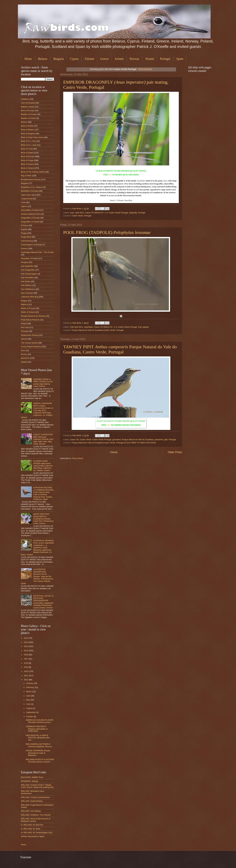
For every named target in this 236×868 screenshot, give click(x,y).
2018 (26, 663)
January (30, 683)
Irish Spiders (26, 285)
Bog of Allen (26, 176)
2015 (26, 651)
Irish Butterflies (27, 266)
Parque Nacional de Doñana (33, 316)
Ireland (119, 59)
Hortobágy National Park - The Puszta (37, 252)
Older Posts (175, 452)
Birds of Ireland (27, 168)
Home (28, 59)
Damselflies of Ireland (30, 210)
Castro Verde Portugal (118, 213)
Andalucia (25, 99)
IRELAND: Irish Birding (31, 811)
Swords (24, 339)
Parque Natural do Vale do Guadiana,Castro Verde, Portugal (98, 330)
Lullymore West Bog (30, 297)
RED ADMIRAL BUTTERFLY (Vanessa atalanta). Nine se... (40, 745)
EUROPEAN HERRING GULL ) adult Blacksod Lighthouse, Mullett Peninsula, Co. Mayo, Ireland (37, 548)
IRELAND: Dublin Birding (32, 801)
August (29, 708)
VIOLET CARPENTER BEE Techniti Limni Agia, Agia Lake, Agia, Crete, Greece (43, 439)
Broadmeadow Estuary (31, 179)
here (110, 175)
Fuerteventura (27, 241)
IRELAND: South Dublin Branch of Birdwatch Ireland (36, 820)
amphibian (88, 327)
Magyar (24, 301)
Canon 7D (74, 439)
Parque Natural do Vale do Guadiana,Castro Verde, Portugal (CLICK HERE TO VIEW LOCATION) (114, 443)
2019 (26, 667)
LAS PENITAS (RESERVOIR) (37, 576)
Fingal (24, 233)
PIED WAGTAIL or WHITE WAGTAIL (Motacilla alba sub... (38, 738)
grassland (116, 439)
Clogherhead (26, 199)
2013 (26, 642)
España (24, 229)
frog (140, 327)
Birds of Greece (28, 164)
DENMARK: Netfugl (29, 781)
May (28, 700)
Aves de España (28, 103)
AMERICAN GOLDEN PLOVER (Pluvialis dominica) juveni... (39, 721)
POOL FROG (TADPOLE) (107, 232)
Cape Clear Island (29, 195)
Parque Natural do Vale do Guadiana (138, 439)
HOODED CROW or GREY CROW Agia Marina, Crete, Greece (43, 383)
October (30, 717)
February (30, 687)
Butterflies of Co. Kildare (31, 187)
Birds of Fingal (27, 160)
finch (23, 350)
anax (72, 213)
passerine (159, 439)
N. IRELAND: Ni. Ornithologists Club (37, 833)
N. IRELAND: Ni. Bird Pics (32, 825)
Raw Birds (77, 209)
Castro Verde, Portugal (81, 216)
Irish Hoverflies (27, 278)
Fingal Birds (26, 237)
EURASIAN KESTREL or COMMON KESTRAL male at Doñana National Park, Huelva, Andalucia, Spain (44, 493)
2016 (26, 655)
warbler (24, 362)
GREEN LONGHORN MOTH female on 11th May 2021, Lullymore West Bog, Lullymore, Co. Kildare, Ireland (37, 410)
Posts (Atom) (78, 458)
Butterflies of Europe (30, 191)
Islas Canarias (27, 293)
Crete (23, 202)
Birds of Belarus (28, 130)
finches (24, 354)
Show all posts (145, 69)
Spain (180, 59)
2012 (26, 638)
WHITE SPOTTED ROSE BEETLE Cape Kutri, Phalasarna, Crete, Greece (44, 519)
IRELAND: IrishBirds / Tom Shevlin (36, 815)
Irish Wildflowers (28, 289)
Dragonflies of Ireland (30, 222)
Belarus (43, 59)
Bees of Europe (28, 110)
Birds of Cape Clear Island (32, 137)
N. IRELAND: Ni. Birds (31, 829)
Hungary (25, 262)
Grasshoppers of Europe (31, 245)
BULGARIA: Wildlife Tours (32, 777)
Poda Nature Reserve (30, 320)
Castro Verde (85, 439)
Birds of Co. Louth (29, 145)
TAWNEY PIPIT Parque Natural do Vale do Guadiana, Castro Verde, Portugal (120, 349)
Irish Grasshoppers (29, 274)
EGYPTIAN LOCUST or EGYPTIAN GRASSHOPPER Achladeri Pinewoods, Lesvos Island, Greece (43, 602)
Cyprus (74, 59)
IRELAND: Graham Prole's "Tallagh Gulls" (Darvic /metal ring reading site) (37, 786)
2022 (26, 680)
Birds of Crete (27, 149)
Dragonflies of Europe (30, 218)
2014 (26, 646)
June (29, 704)
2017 (26, 659)
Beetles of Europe (29, 114)
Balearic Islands (28, 107)
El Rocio (25, 225)
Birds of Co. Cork (28, 141)
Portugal (165, 59)
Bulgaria (59, 59)
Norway (134, 59)
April (28, 696)
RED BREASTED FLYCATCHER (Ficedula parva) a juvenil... (40, 761)
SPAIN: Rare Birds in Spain (33, 836)
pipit (166, 439)
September (31, 712)
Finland (89, 59)
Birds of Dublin (27, 126)
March (29, 692)
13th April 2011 (76, 327)
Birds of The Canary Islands (33, 172)
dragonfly (133, 213)
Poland (150, 59)
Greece (105, 59)
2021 (26, 676)
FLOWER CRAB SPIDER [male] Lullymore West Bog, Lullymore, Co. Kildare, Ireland (43, 466)
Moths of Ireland (28, 312)
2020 (26, 671)
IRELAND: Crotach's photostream (35, 797)
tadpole (146, 327)
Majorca (24, 304)
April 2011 (79, 213)
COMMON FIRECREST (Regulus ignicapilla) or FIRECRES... (37, 729)
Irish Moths (26, 281)
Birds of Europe (28, 156)
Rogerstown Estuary (30, 335)
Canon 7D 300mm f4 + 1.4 (96, 213)
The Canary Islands (29, 343)
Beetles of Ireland (28, 118)
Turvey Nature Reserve (31, 347)
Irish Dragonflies (28, 270)
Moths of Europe (28, 308)
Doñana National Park (30, 214)
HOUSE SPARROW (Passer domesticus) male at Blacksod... (38, 753)
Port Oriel (25, 327)
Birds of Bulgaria (28, 134)
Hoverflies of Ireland (30, 258)
